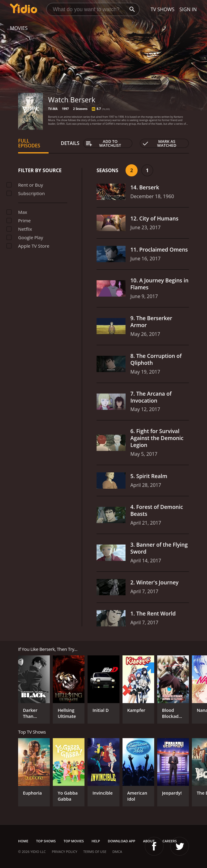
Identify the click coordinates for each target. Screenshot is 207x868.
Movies (19, 28)
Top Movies (74, 841)
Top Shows (46, 841)
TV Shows (162, 9)
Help (96, 841)
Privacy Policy (65, 852)
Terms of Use (95, 852)
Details (70, 143)
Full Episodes (29, 143)
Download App (121, 841)
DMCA (117, 852)
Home (23, 841)
